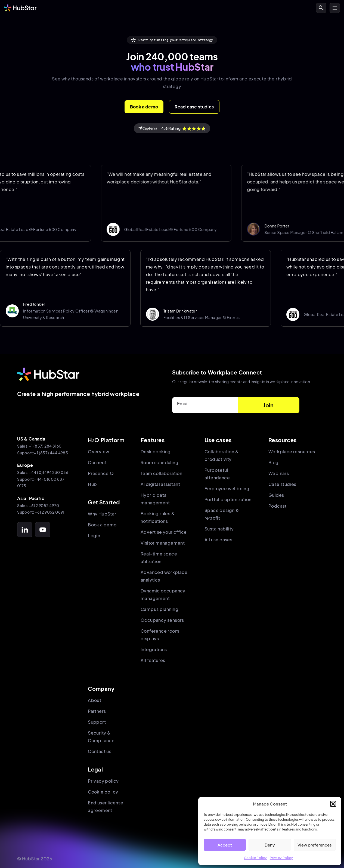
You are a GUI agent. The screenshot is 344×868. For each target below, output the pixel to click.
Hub (92, 484)
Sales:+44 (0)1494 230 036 (43, 472)
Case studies (282, 484)
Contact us (100, 751)
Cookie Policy (255, 858)
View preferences (315, 845)
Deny (270, 845)
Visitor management (163, 543)
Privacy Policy (281, 858)
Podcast (278, 506)
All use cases (218, 540)
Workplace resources (292, 452)
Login (94, 536)
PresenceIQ (101, 473)
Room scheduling (159, 462)
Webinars (279, 473)
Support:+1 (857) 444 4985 (43, 453)
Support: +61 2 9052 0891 (41, 512)
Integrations (154, 649)
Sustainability (219, 529)
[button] (333, 804)
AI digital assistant (160, 484)
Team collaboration (161, 473)
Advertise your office (164, 532)
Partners (97, 711)
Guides (276, 495)
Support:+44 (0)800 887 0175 (41, 483)
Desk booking (156, 452)
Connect (97, 462)
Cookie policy (103, 792)
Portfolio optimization (228, 499)
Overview (98, 452)
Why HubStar (102, 514)
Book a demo (102, 525)
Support (97, 722)
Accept (225, 845)
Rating (172, 128)
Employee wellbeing (227, 488)
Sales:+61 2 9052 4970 (38, 505)
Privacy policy (103, 781)
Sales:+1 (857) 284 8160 (39, 446)
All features (153, 660)
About (94, 700)
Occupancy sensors (162, 620)
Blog (274, 462)
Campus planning (159, 609)
